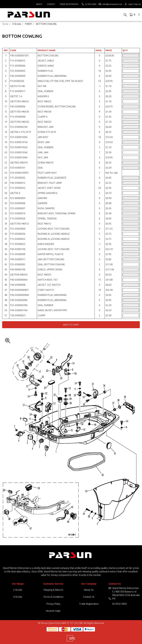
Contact (51, 4)
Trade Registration (69, 4)
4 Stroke (18, 597)
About (39, 4)
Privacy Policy (53, 604)
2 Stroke (18, 590)
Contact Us (89, 597)
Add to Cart (71, 325)
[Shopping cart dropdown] (133, 15)
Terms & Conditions (53, 597)
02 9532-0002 (120, 604)
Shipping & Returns (53, 590)
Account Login (53, 611)
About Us (89, 590)
